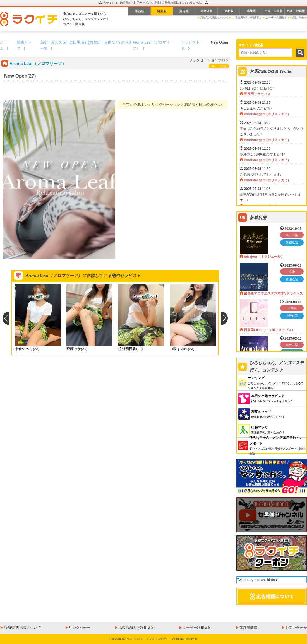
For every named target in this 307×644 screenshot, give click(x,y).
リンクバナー (80, 628)
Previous (6, 318)
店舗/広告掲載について (214, 18)
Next (225, 318)
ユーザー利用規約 (276, 18)
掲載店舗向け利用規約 (136, 628)
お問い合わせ (299, 18)
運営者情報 (248, 628)
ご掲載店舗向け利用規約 (247, 18)
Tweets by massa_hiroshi (257, 580)
